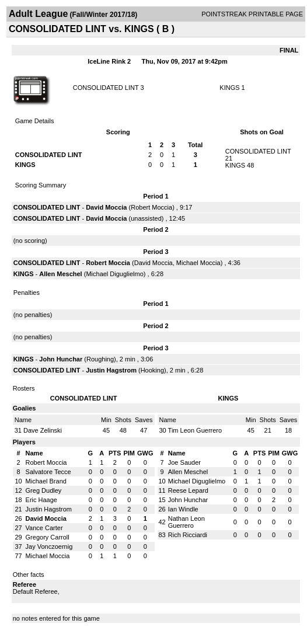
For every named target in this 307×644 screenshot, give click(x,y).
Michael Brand (46, 481)
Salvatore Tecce (48, 472)
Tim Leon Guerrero (195, 430)
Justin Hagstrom (111, 370)
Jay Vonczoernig (49, 546)
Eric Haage (41, 500)
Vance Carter (44, 528)
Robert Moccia (151, 207)
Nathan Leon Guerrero (186, 522)
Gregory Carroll (48, 537)
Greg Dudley (44, 490)
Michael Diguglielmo (114, 274)
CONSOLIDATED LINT (106, 88)
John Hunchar (61, 359)
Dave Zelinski (43, 430)
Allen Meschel (60, 274)
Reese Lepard (188, 490)
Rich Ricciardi (188, 535)
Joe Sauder (184, 462)
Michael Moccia (198, 263)
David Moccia (106, 207)
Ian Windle (183, 509)
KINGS (229, 88)
